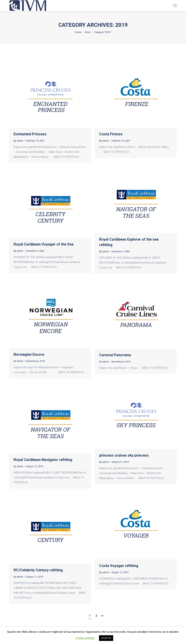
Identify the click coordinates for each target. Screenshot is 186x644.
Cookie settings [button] (85, 638)
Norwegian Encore (29, 354)
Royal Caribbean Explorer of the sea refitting (129, 242)
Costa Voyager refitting (119, 566)
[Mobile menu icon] (175, 5)
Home (78, 32)
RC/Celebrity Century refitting (38, 570)
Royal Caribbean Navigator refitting (43, 460)
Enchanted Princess (30, 134)
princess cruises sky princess (124, 455)
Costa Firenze (111, 134)
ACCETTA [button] (106, 638)
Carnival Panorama (115, 355)
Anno (88, 32)
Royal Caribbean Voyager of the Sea (44, 244)
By (18, 141)
